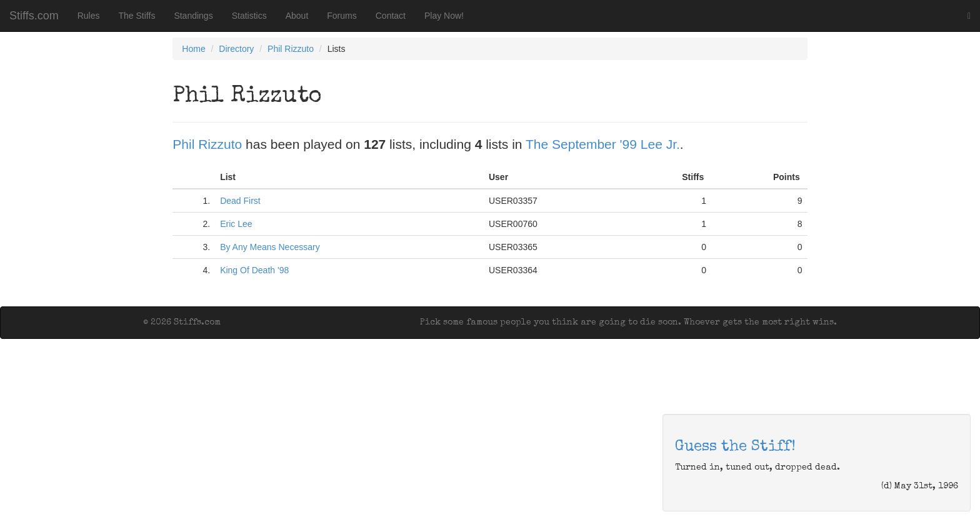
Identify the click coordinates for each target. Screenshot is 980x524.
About (297, 16)
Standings (193, 16)
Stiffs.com (34, 16)
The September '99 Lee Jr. (603, 144)
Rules (89, 16)
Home (193, 49)
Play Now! (444, 16)
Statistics (249, 16)
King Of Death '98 (254, 270)
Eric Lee (236, 224)
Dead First (240, 201)
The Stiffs (137, 16)
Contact (391, 16)
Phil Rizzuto (291, 49)
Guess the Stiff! (735, 447)
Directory (236, 49)
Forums (342, 16)
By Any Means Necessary (270, 247)
